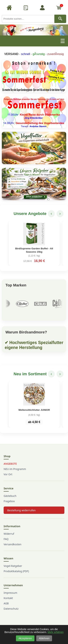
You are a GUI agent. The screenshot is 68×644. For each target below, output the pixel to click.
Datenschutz (11, 609)
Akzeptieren (25, 638)
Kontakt (8, 598)
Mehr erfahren (56, 632)
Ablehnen (44, 638)
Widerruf (9, 534)
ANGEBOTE (10, 464)
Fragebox (9, 501)
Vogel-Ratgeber (13, 566)
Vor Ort (8, 474)
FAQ (6, 539)
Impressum (10, 593)
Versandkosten (13, 544)
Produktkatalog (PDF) (16, 571)
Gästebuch (10, 496)
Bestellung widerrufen (21, 510)
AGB (6, 603)
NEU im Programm (15, 469)
